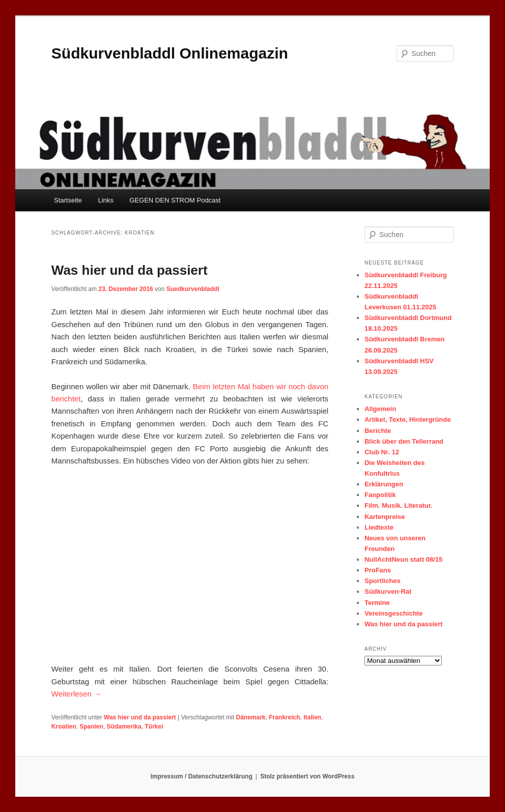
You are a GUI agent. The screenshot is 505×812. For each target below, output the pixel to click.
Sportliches (383, 581)
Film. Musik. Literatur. (399, 505)
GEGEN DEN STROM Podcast (175, 200)
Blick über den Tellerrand (404, 441)
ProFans (378, 570)
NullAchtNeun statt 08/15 (403, 559)
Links (105, 200)
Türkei (154, 727)
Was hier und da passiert (130, 270)
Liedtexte (379, 527)
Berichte (378, 431)
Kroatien (64, 727)
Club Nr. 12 (382, 452)
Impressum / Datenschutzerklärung (202, 776)
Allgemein (380, 409)
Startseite (68, 200)
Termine (377, 603)
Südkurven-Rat (388, 591)
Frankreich (284, 717)
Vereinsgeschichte (394, 613)
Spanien (91, 727)
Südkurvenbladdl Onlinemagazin (170, 53)
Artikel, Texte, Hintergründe (408, 419)
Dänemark (250, 717)
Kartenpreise (385, 517)
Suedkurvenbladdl (193, 289)
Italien (312, 717)
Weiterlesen (76, 694)
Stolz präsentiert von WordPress (307, 776)
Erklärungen (384, 484)
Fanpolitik (380, 495)
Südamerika (124, 727)
